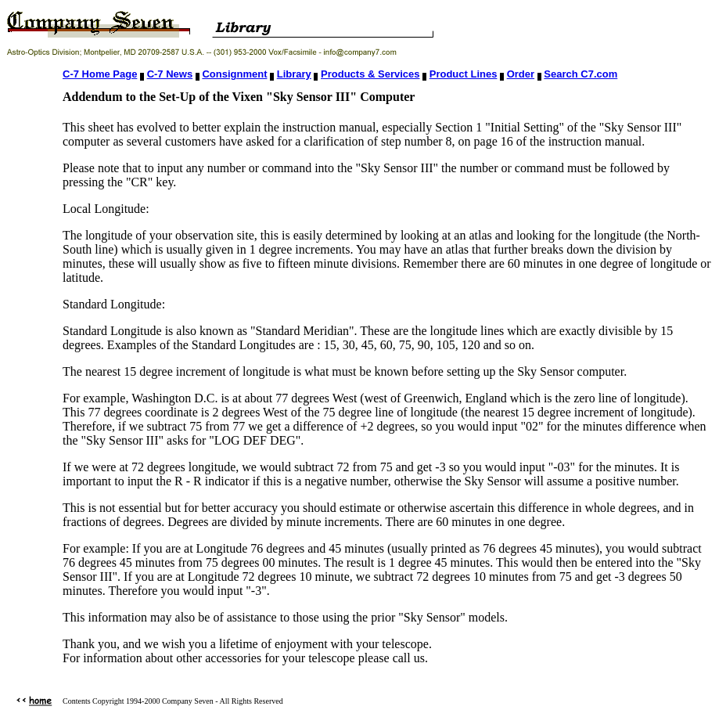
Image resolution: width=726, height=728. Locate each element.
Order (521, 74)
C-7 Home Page (100, 74)
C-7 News (170, 74)
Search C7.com (580, 74)
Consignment (234, 74)
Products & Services (370, 74)
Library (294, 74)
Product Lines (464, 74)
